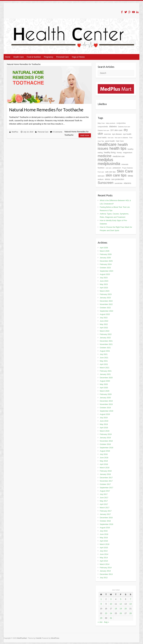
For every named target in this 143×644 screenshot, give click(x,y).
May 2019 (104, 424)
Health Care (19, 57)
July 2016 (104, 531)
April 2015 (104, 548)
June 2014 (104, 554)
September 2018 (106, 448)
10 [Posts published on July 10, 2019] (111, 604)
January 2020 (105, 398)
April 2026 (104, 248)
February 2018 (106, 471)
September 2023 (106, 271)
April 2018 (104, 464)
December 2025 (106, 261)
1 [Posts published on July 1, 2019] (101, 599)
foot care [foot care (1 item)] (111, 138)
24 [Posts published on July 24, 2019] (111, 613)
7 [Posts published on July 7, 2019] (131, 599)
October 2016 (105, 521)
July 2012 (104, 578)
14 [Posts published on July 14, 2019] (131, 604)
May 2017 (104, 501)
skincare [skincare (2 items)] (101, 176)
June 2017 (104, 498)
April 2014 (104, 561)
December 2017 (106, 478)
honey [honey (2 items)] (119, 153)
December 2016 (106, 518)
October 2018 (105, 444)
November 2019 (106, 404)
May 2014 (104, 558)
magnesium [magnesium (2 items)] (128, 153)
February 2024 (106, 264)
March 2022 (105, 331)
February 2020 (106, 394)
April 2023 (104, 288)
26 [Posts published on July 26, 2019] (121, 613)
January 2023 (105, 298)
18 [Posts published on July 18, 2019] (116, 609)
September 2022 (106, 311)
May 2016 (104, 538)
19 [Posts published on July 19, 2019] (121, 609)
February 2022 (106, 334)
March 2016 (105, 544)
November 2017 (106, 481)
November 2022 (106, 304)
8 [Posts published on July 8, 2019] (101, 604)
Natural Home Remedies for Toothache (46, 110)
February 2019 (106, 434)
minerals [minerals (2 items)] (125, 164)
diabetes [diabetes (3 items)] (113, 126)
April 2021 (104, 364)
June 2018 (104, 458)
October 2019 (105, 408)
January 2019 (105, 438)
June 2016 (104, 534)
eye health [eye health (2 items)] (127, 134)
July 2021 (104, 354)
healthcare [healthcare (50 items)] (107, 144)
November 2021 (106, 344)
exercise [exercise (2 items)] (107, 134)
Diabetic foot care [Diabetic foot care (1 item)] (104, 130)
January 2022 (105, 338)
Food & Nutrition (34, 57)
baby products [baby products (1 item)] (111, 123)
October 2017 (105, 484)
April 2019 (104, 428)
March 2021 (105, 368)
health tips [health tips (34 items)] (118, 148)
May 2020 (104, 384)
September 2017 (106, 488)
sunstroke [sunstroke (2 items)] (119, 183)
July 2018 (104, 454)
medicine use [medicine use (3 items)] (119, 156)
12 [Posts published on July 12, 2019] (121, 604)
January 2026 (105, 258)
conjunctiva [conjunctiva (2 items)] (121, 123)
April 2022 (104, 328)
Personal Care (62, 57)
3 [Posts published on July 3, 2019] (111, 599)
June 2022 (104, 321)
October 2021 (105, 348)
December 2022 (106, 301)
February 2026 (106, 254)
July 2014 (104, 551)
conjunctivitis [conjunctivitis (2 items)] (103, 127)
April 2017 (104, 504)
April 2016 (104, 541)
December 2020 (106, 378)
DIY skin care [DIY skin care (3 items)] (116, 130)
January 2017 (105, 514)
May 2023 (104, 284)
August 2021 (105, 351)
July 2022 (104, 318)
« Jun (100, 622)
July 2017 (104, 494)
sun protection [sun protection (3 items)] (118, 179)
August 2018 (105, 451)
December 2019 (106, 401)
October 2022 (105, 308)
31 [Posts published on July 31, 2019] (111, 618)
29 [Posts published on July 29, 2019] (101, 618)
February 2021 (106, 371)
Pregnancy (49, 57)
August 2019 (105, 414)
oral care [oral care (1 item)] (108, 168)
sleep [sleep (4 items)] (130, 176)
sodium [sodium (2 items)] (101, 179)
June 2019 (104, 421)
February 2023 (106, 294)
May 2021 (104, 361)
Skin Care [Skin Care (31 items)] (125, 171)
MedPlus (15, 132)
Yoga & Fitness (78, 57)
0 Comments (57, 132)
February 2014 (106, 568)
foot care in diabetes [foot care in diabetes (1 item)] (121, 138)
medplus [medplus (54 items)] (105, 160)
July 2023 (104, 278)
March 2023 (105, 291)
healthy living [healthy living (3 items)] (110, 152)
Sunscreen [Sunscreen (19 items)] (106, 183)
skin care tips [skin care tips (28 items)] (116, 175)
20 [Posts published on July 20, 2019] (126, 609)
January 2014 (105, 571)
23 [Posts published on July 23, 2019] (106, 613)
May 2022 (104, 324)
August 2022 (105, 314)
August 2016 (105, 528)
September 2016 (106, 524)
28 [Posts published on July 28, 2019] (131, 613)
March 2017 (105, 508)
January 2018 (105, 474)
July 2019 (104, 418)
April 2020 (104, 388)
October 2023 (105, 268)
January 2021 (105, 374)
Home (8, 57)
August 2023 (105, 274)
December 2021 (106, 341)
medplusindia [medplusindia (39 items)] (109, 164)
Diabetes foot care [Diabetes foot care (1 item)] (124, 127)
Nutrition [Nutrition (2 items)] (101, 168)
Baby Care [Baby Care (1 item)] (101, 123)
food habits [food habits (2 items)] (102, 138)
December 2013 (106, 574)
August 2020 (105, 381)
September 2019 (106, 411)
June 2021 (104, 358)
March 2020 (105, 391)
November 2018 (106, 441)
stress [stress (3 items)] (108, 179)
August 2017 (105, 491)
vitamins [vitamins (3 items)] (127, 183)
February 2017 (106, 511)
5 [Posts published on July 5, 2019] (121, 599)
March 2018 (105, 468)
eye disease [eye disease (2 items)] (117, 134)
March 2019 (105, 431)
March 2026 (105, 251)
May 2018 (104, 461)
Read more (85, 135)
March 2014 (105, 564)
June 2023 (104, 281)
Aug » (107, 622)
